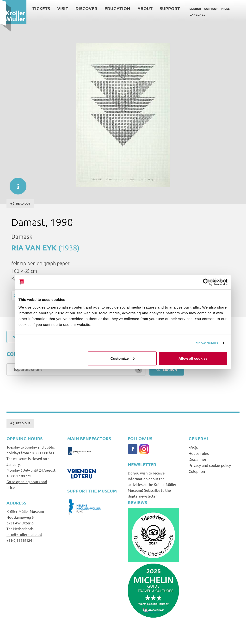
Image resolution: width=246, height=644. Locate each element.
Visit (63, 8)
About (145, 8)
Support (170, 8)
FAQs (193, 447)
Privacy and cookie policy (210, 465)
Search (195, 9)
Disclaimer (197, 459)
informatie (16, 184)
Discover (86, 8)
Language (197, 15)
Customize (123, 358)
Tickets (41, 8)
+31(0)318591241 (20, 540)
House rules (199, 453)
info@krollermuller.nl (24, 534)
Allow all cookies (193, 358)
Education (117, 8)
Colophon (197, 471)
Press (225, 9)
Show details (207, 343)
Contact (211, 9)
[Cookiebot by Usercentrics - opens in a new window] (206, 282)
